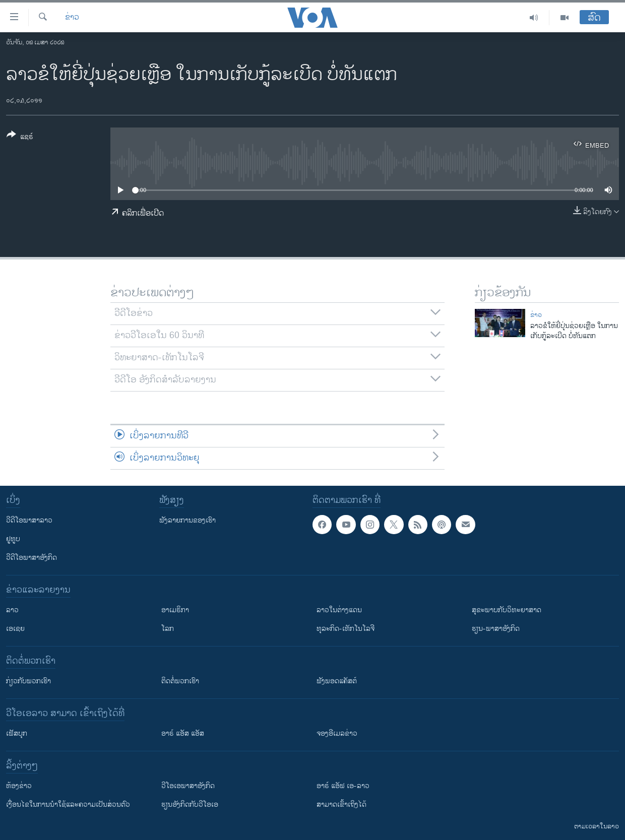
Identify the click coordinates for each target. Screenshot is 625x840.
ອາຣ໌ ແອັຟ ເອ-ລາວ (343, 786)
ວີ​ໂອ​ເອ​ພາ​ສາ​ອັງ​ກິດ (188, 786)
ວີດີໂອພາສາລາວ (29, 520)
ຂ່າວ (72, 18)
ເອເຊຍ (15, 629)
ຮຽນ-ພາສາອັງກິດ (496, 629)
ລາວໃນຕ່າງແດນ (339, 610)
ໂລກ (168, 629)
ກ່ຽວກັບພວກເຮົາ (28, 681)
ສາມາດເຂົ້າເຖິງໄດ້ (341, 804)
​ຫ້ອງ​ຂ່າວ (19, 786)
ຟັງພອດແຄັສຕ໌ (337, 681)
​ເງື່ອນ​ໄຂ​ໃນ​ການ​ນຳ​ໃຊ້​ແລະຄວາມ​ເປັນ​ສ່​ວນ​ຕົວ (68, 804)
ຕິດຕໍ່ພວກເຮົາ (180, 681)
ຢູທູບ (13, 539)
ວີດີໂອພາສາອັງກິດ (32, 558)
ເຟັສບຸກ (17, 733)
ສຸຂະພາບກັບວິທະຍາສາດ (507, 610)
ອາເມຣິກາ (175, 610)
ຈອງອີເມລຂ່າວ (337, 733)
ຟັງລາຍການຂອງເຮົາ (187, 520)
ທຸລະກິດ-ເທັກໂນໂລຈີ (346, 629)
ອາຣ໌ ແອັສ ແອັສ (183, 733)
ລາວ (12, 610)
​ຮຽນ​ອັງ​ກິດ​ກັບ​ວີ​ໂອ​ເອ (190, 804)
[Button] (20, 138)
